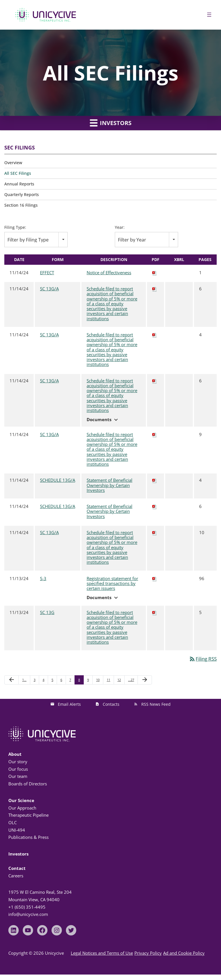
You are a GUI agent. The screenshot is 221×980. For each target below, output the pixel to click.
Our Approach (22, 808)
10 (98, 680)
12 (119, 680)
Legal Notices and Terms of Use (102, 953)
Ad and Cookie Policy (184, 953)
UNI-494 (17, 830)
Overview (13, 163)
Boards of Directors (28, 784)
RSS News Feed (156, 704)
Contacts (111, 704)
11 (108, 680)
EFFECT (47, 273)
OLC (13, 822)
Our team (18, 776)
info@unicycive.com (28, 914)
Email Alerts (69, 704)
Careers (16, 876)
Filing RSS (203, 659)
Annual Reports (19, 184)
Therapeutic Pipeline (28, 815)
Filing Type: (15, 227)
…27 (131, 680)
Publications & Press (28, 837)
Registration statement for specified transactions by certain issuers (112, 584)
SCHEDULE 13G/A (58, 480)
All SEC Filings (18, 173)
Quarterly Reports (22, 194)
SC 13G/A (49, 289)
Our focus (18, 769)
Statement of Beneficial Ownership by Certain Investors (109, 485)
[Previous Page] (12, 680)
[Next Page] (145, 680)
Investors (111, 123)
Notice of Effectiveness (109, 273)
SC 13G (47, 612)
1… (24, 680)
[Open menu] (209, 15)
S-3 (43, 578)
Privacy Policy (148, 953)
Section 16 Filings (21, 205)
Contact (17, 868)
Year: (120, 227)
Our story (18, 762)
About (15, 754)
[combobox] (36, 240)
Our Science (21, 800)
